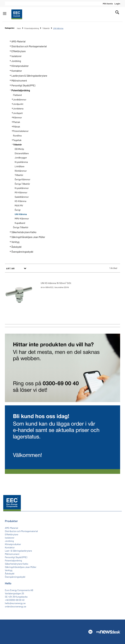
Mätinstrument (17, 80)
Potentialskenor (19, 131)
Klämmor (16, 117)
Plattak (15, 122)
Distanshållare (22, 153)
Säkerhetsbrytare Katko (22, 232)
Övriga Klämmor (22, 179)
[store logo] (17, 14)
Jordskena (17, 108)
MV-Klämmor (21, 192)
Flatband (17, 95)
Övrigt (18, 210)
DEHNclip (19, 149)
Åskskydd (15, 246)
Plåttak (15, 126)
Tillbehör (46, 28)
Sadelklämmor (22, 197)
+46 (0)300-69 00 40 (15, 600)
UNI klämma (21, 214)
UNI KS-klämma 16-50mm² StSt (56, 283)
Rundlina (17, 136)
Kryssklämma (21, 162)
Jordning (14, 61)
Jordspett (16, 113)
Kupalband (20, 223)
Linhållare (20, 166)
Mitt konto (108, 4)
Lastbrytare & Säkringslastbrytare (27, 75)
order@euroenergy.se (16, 606)
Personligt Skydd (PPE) (21, 85)
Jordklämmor (18, 99)
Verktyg (14, 242)
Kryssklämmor (22, 188)
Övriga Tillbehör (22, 184)
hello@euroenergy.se (15, 603)
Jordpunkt (16, 104)
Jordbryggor (21, 158)
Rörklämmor (21, 171)
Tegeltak (16, 140)
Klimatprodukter (18, 66)
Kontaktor (15, 70)
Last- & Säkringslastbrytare (18, 551)
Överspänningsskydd (20, 251)
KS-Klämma (20, 201)
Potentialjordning (32, 28)
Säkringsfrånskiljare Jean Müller (26, 237)
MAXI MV (19, 205)
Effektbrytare (17, 51)
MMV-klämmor (22, 218)
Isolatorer (15, 56)
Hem (19, 28)
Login (117, 4)
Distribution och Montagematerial (27, 46)
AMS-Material (17, 41)
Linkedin (90, 632)
